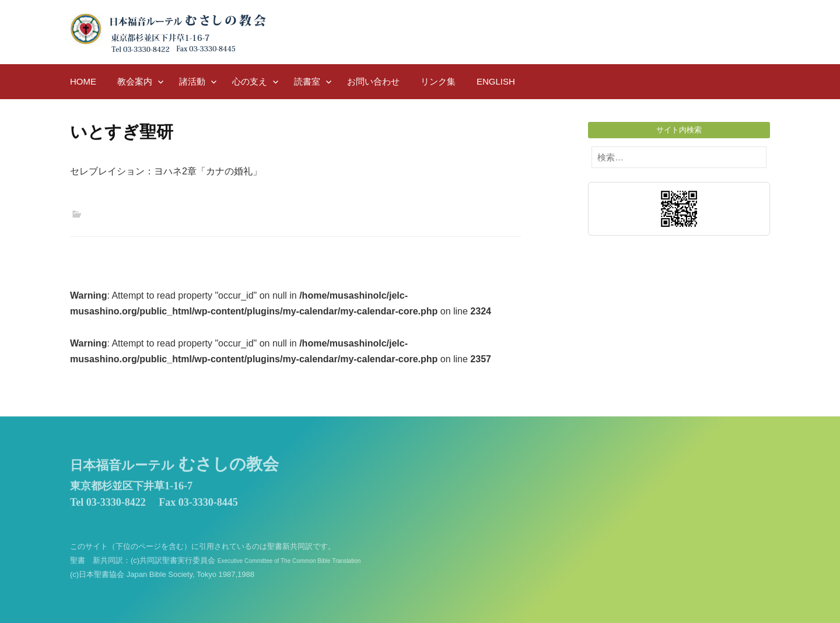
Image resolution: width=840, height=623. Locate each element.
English (496, 81)
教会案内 (135, 81)
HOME (83, 81)
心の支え (250, 81)
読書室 (307, 81)
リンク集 (438, 81)
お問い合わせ (373, 81)
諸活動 (192, 81)
